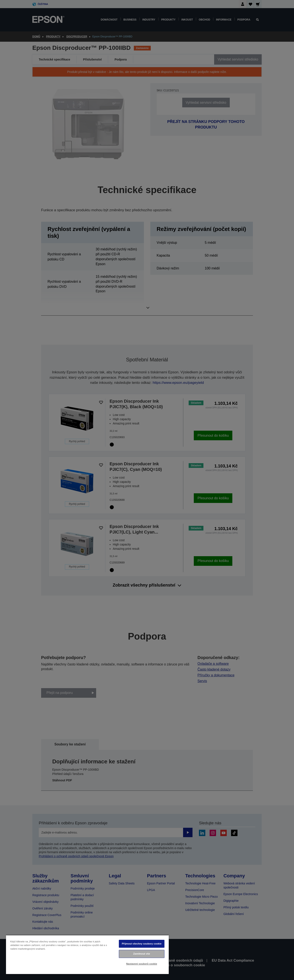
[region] (87, 954)
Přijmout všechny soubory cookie (142, 944)
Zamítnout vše (142, 954)
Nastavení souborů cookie (142, 964)
